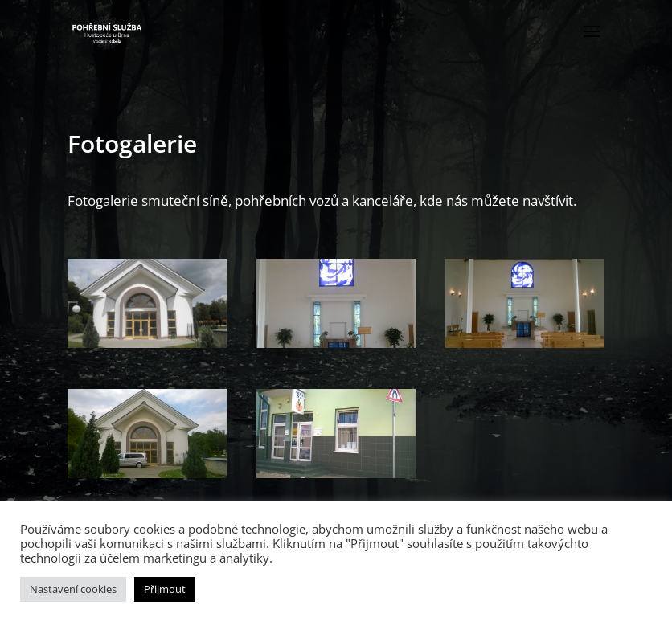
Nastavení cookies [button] (73, 589)
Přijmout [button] (165, 589)
